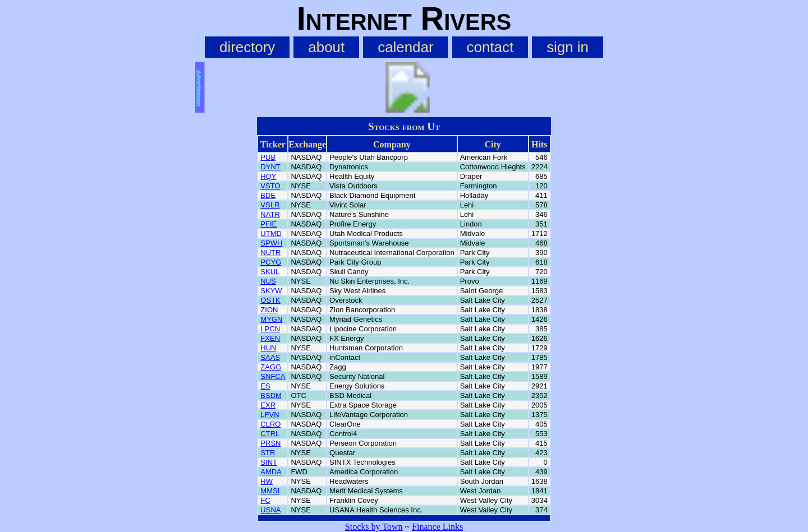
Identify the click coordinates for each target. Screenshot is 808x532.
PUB (268, 157)
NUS (268, 281)
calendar (405, 47)
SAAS (270, 357)
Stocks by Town (374, 527)
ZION (269, 310)
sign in (568, 47)
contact (490, 47)
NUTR (270, 253)
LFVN (270, 415)
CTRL (270, 434)
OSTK (270, 300)
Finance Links (437, 527)
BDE (268, 195)
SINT (269, 462)
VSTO (270, 186)
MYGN (271, 319)
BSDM (271, 395)
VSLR (270, 205)
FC (265, 500)
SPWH (271, 243)
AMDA (271, 472)
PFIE (268, 224)
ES (265, 386)
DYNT (270, 167)
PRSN (270, 443)
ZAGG (271, 367)
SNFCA (273, 376)
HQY (268, 176)
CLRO (270, 424)
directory (247, 47)
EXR (268, 405)
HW (267, 481)
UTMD (271, 233)
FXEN (270, 338)
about (326, 47)
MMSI (270, 491)
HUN (268, 348)
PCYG (271, 262)
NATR (270, 214)
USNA (270, 510)
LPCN (270, 329)
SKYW (271, 291)
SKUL (270, 272)
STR (268, 453)
